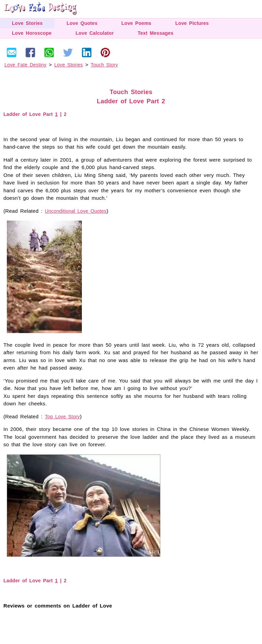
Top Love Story (63, 417)
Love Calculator (94, 33)
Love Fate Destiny (25, 65)
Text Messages (155, 33)
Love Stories (27, 23)
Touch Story (104, 65)
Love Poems (136, 23)
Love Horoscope (32, 33)
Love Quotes (82, 23)
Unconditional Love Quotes (76, 211)
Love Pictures (192, 23)
